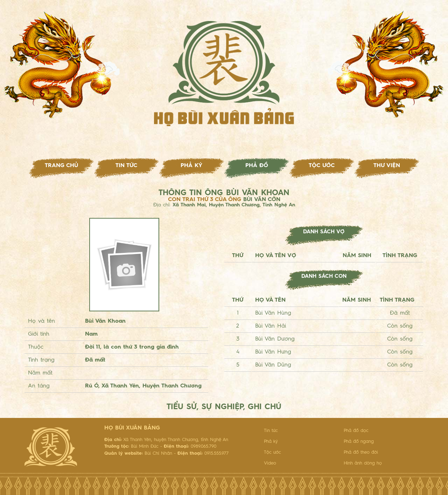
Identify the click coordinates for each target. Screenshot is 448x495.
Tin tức (126, 166)
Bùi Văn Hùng (273, 313)
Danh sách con (324, 277)
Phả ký (191, 166)
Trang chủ (61, 166)
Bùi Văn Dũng (273, 365)
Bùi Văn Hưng (273, 352)
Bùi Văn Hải (271, 326)
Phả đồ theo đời (361, 452)
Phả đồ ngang (359, 442)
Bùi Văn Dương (275, 339)
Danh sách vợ (324, 232)
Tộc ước (322, 166)
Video (270, 463)
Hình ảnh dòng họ (363, 463)
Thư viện (387, 166)
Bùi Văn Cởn (262, 200)
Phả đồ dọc (356, 431)
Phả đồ (257, 166)
